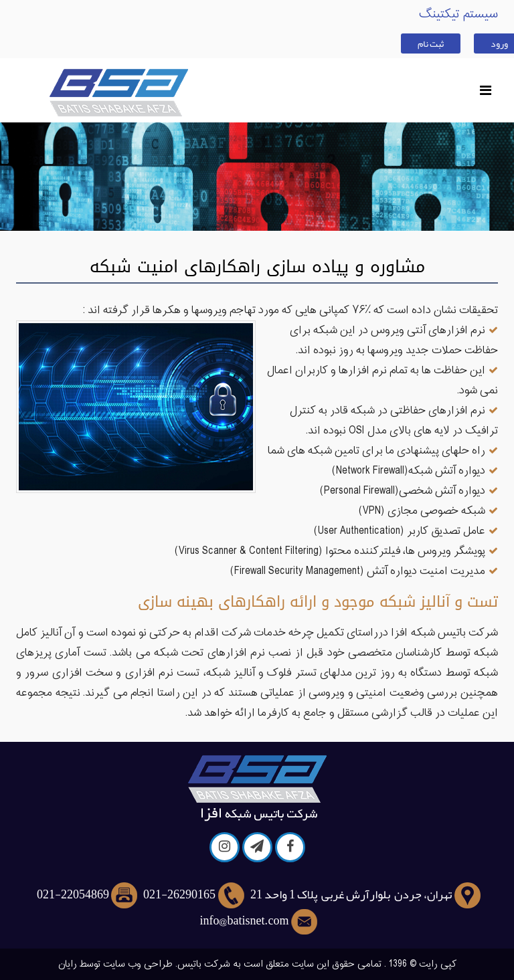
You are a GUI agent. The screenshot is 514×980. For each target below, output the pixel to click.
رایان (68, 964)
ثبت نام (431, 43)
